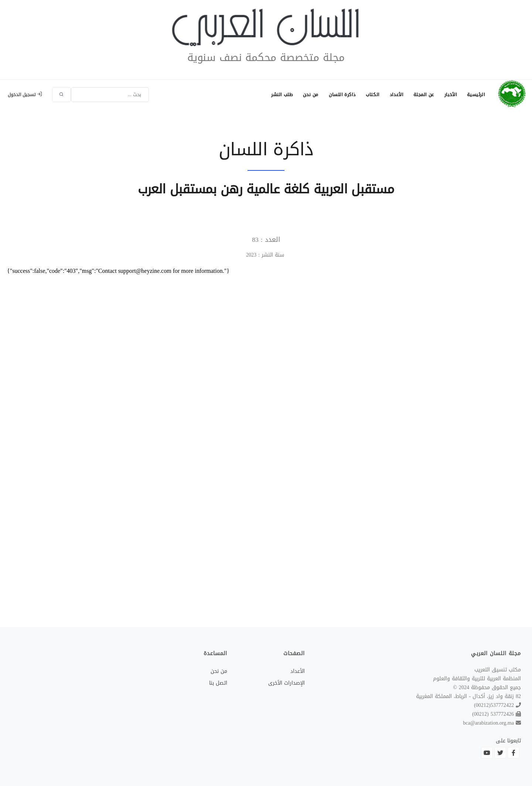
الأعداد (397, 95)
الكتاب (373, 95)
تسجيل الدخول (25, 95)
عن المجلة (424, 95)
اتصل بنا (218, 683)
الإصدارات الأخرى (287, 683)
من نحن (311, 95)
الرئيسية (476, 95)
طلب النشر (282, 95)
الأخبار (451, 95)
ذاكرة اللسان (342, 95)
